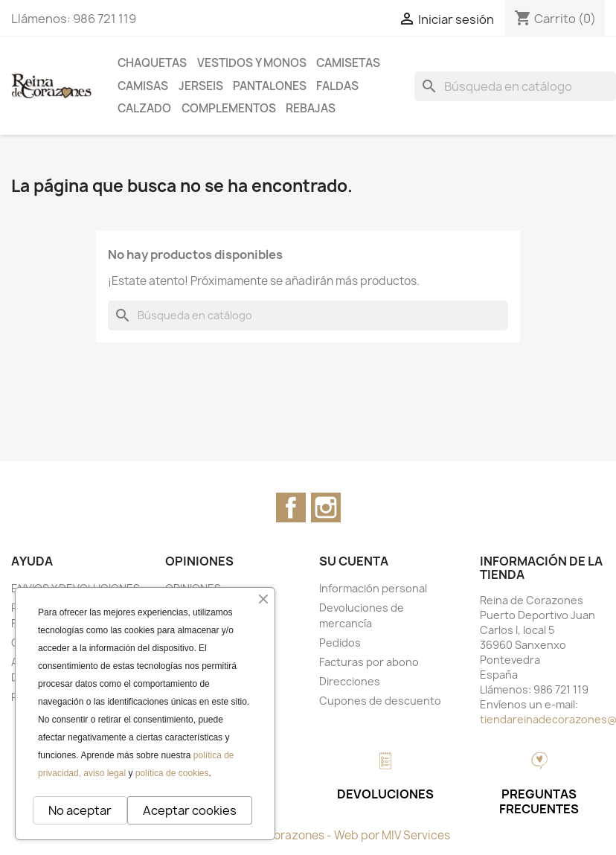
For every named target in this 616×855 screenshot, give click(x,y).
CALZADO (144, 108)
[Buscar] (515, 86)
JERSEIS (201, 86)
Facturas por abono (369, 662)
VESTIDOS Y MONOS (252, 63)
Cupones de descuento (380, 701)
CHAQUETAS (152, 63)
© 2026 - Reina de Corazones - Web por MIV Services (308, 835)
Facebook (291, 507)
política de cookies (172, 773)
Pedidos (340, 643)
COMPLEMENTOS (229, 108)
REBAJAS (311, 108)
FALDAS (337, 86)
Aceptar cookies (190, 810)
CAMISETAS (348, 63)
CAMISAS (143, 86)
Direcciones (350, 681)
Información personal (373, 588)
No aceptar (80, 810)
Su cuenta (354, 561)
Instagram (326, 507)
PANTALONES (270, 86)
